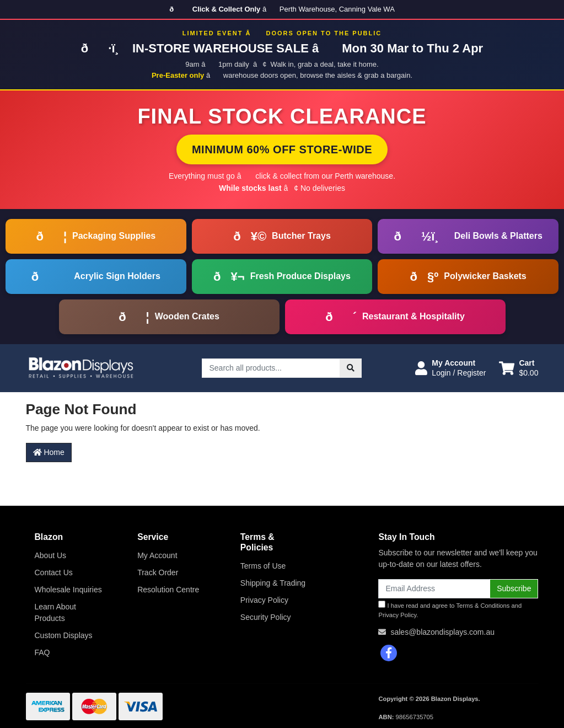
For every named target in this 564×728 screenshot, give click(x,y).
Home (49, 452)
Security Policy (266, 617)
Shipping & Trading (273, 583)
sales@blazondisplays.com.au (442, 632)
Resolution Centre (168, 590)
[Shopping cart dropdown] (519, 368)
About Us (51, 555)
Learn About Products (56, 612)
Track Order (158, 572)
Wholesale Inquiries (68, 590)
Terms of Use (263, 566)
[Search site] (351, 368)
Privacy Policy (264, 600)
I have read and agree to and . (450, 609)
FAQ (42, 652)
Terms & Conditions (483, 606)
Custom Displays (64, 635)
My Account (157, 555)
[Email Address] (434, 589)
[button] (450, 368)
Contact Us (54, 572)
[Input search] (271, 368)
